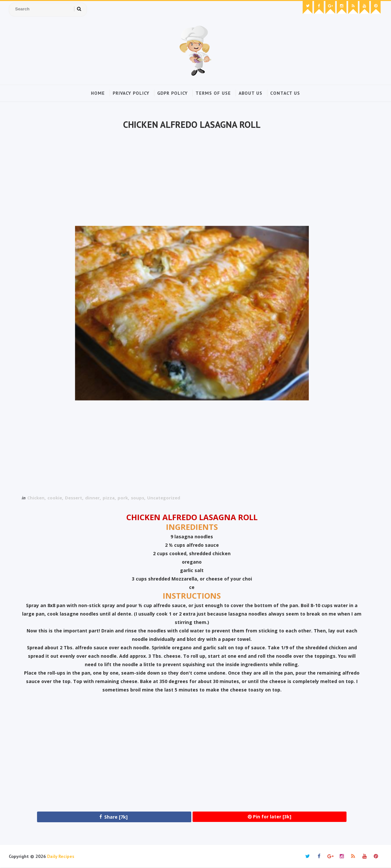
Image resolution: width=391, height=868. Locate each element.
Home (98, 93)
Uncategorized (164, 498)
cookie (55, 498)
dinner (92, 498)
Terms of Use (213, 93)
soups (138, 498)
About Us (251, 93)
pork (123, 498)
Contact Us (285, 93)
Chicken (36, 498)
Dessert (74, 498)
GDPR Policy (172, 93)
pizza (109, 498)
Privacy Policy (131, 93)
